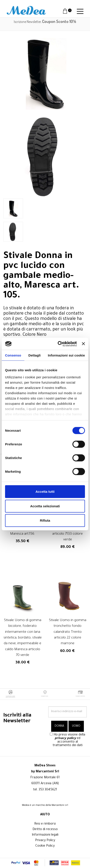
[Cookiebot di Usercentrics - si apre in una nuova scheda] (58, 344)
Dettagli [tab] (34, 355)
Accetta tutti (45, 492)
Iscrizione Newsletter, (45, 22)
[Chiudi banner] (83, 344)
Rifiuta (45, 520)
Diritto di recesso (45, 830)
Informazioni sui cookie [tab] (66, 355)
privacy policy (65, 739)
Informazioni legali (45, 835)
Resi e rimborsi (45, 824)
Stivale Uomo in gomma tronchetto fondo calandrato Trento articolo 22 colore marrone (68, 632)
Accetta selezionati (45, 506)
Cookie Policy (45, 846)
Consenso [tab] (13, 355)
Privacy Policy (45, 841)
